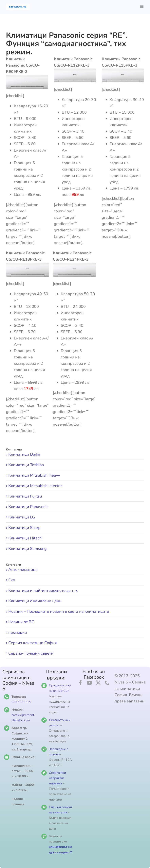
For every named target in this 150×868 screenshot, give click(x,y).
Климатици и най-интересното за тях (43, 590)
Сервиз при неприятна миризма (57, 778)
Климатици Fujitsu (25, 496)
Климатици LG (22, 517)
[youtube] (89, 683)
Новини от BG (21, 622)
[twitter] (98, 683)
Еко (12, 580)
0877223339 (21, 702)
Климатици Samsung (28, 549)
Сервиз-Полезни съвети (31, 653)
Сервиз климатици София (33, 643)
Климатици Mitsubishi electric (35, 486)
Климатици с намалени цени (35, 601)
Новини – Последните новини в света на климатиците (59, 611)
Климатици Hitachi (25, 538)
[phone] (107, 683)
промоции (18, 632)
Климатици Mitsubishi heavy (34, 475)
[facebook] (80, 683)
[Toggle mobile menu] (142, 6)
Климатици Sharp (24, 528)
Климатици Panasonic (28, 507)
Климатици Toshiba (26, 465)
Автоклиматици (23, 570)
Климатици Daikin (25, 454)
